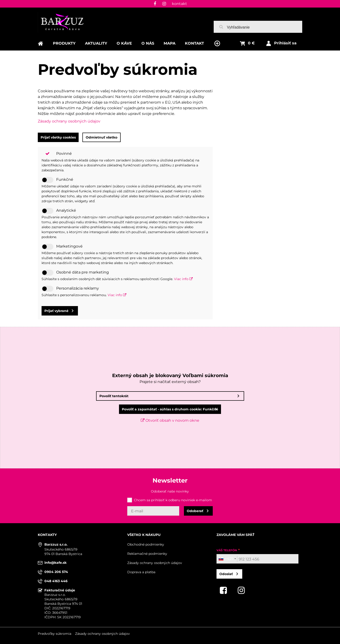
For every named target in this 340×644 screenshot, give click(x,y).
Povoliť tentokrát (114, 396)
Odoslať (226, 574)
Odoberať (195, 511)
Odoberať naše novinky (170, 491)
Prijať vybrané (56, 311)
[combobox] (227, 559)
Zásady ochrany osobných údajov (69, 121)
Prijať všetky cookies (58, 137)
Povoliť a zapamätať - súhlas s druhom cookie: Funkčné (170, 409)
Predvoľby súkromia (55, 634)
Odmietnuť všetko (102, 137)
